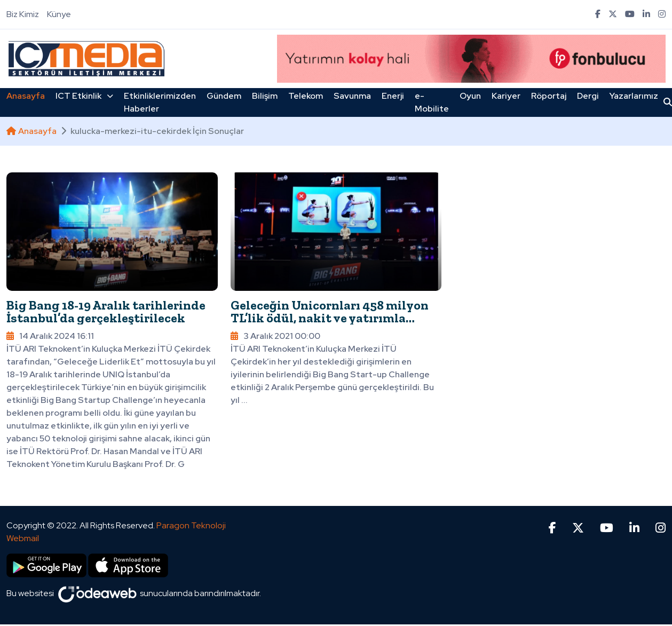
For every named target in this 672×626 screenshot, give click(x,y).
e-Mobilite (432, 102)
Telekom (306, 96)
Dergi (588, 96)
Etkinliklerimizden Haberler (160, 102)
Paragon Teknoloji (191, 525)
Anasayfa (26, 96)
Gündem (224, 96)
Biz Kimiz (23, 14)
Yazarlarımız (634, 96)
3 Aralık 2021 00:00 (275, 336)
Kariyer (506, 96)
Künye (59, 14)
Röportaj (549, 96)
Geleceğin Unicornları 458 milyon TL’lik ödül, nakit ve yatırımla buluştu (330, 318)
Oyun (470, 96)
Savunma (352, 96)
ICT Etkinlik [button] (84, 96)
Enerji (393, 96)
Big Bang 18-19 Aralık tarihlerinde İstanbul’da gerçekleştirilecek (106, 311)
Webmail (23, 538)
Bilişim (265, 96)
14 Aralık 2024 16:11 (50, 336)
